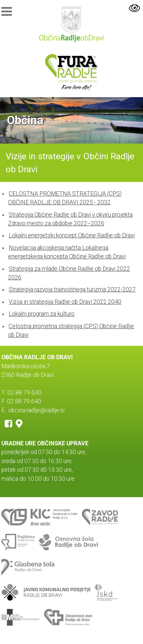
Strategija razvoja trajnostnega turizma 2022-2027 (72, 289)
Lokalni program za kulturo (42, 314)
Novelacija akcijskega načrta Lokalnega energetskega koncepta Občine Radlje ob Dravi (67, 252)
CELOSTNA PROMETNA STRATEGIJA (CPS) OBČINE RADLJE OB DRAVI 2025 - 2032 (65, 198)
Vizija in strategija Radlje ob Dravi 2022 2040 (65, 302)
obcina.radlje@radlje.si (36, 410)
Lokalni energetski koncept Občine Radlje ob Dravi (72, 235)
